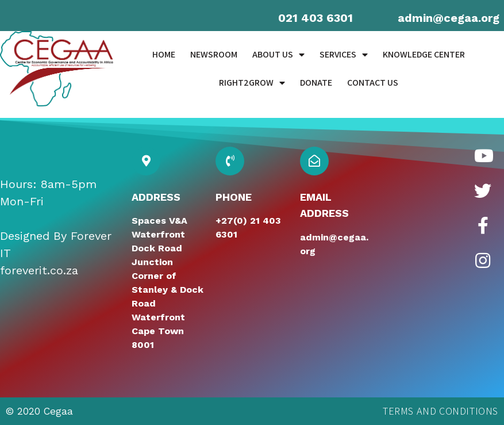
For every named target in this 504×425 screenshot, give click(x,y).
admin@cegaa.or (445, 18)
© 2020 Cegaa (39, 411)
